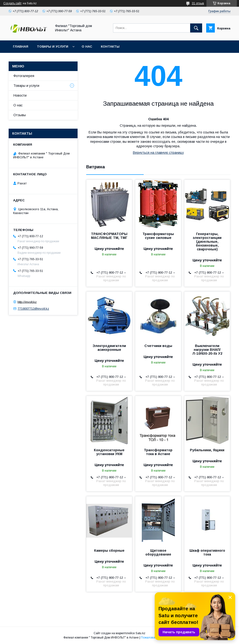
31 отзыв (198, 3)
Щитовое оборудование (158, 552)
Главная (21, 47)
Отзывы (20, 115)
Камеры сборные (109, 550)
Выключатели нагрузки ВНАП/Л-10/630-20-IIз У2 (207, 350)
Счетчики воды (158, 346)
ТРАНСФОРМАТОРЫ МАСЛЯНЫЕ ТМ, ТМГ (109, 236)
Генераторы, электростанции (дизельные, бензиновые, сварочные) (207, 242)
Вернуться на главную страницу (158, 153)
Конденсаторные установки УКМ (109, 452)
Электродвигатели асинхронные (109, 348)
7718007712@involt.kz (33, 309)
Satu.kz (140, 633)
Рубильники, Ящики (207, 450)
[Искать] (196, 28)
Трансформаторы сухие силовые (158, 236)
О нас (87, 47)
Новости (20, 95)
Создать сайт (12, 3)
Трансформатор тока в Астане (158, 452)
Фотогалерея (24, 76)
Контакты (110, 47)
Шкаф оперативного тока (207, 552)
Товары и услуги (53, 47)
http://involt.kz (27, 302)
